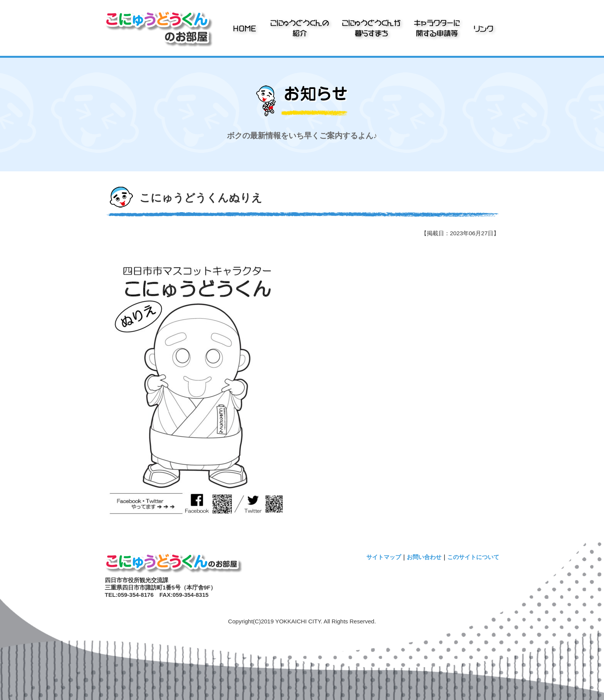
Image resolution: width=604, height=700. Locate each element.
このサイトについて (473, 557)
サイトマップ (384, 557)
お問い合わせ (424, 557)
